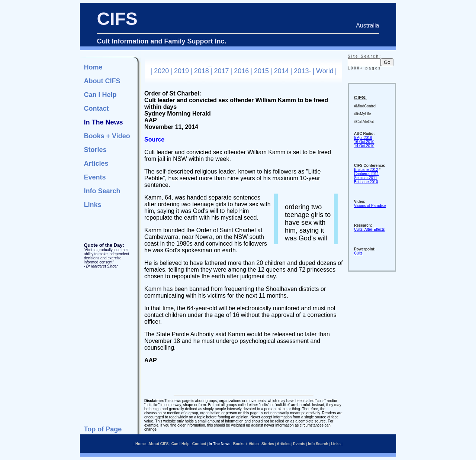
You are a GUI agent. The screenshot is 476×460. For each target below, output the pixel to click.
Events (95, 177)
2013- (302, 71)
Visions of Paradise (370, 206)
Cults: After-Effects (369, 229)
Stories (95, 150)
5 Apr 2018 (363, 138)
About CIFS (102, 81)
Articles (96, 163)
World (325, 71)
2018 (202, 71)
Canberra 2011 (366, 174)
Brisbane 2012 (366, 170)
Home (93, 67)
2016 (241, 71)
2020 (161, 71)
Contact (97, 108)
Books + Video (107, 136)
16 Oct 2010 (364, 142)
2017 (221, 71)
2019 (181, 71)
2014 (282, 71)
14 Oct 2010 (364, 146)
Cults (358, 253)
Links (93, 205)
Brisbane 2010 (366, 182)
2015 (261, 71)
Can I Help (100, 95)
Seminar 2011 (366, 178)
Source (154, 140)
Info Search (102, 191)
